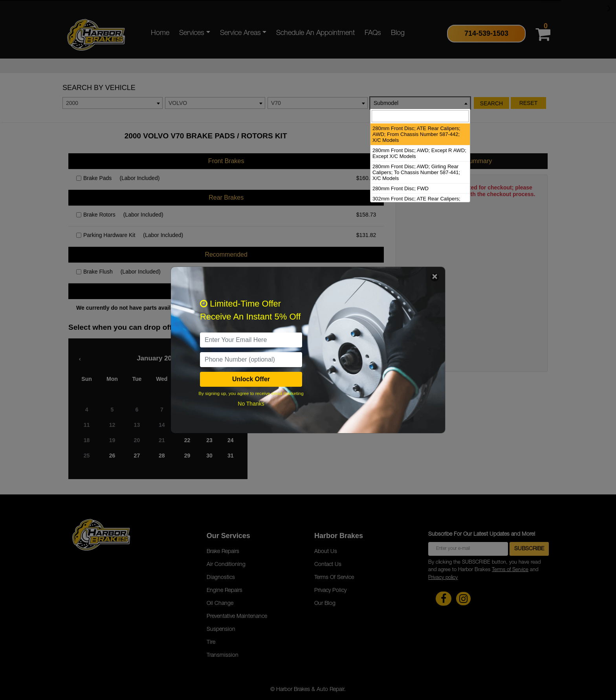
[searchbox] (420, 116)
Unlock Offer (251, 379)
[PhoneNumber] (251, 360)
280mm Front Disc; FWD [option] (401, 188)
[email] (251, 340)
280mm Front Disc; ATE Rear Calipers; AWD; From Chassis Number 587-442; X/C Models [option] (416, 134)
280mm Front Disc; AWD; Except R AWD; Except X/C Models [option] (419, 153)
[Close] (435, 277)
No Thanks (251, 404)
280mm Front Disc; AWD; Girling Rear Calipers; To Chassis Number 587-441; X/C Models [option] (416, 172)
